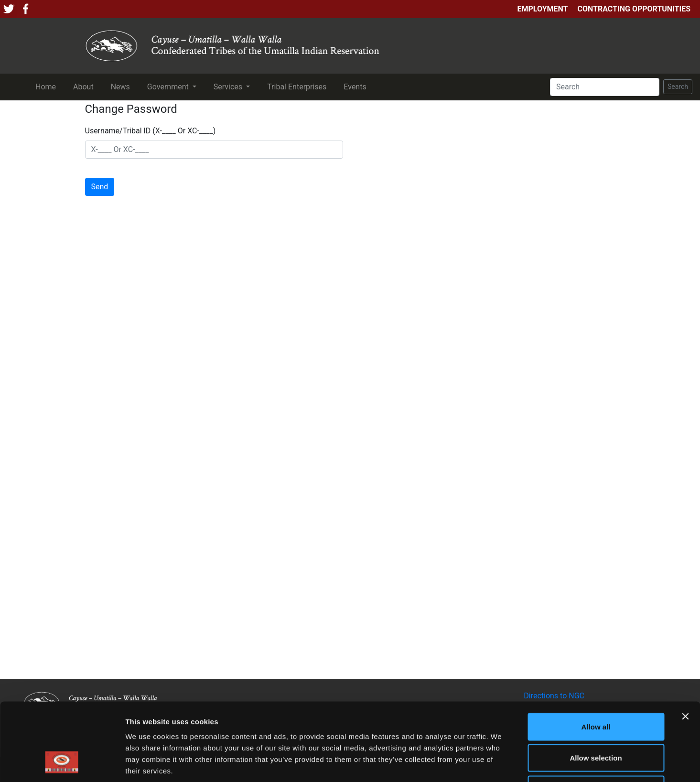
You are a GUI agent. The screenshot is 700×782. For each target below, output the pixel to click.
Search (678, 87)
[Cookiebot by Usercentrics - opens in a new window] (62, 763)
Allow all (596, 657)
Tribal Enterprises (299, 86)
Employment (542, 9)
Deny (596, 719)
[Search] (605, 87)
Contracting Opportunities (634, 9)
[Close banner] (685, 646)
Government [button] (169, 87)
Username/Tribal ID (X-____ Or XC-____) (151, 131)
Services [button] (229, 87)
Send (100, 187)
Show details (501, 763)
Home (48, 86)
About (85, 86)
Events (357, 86)
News (122, 86)
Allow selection (596, 688)
